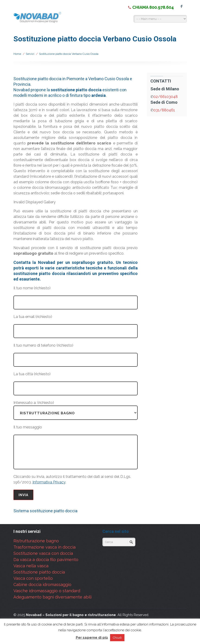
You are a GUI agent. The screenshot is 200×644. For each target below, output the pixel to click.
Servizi (30, 54)
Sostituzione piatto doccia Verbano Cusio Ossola (69, 54)
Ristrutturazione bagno (36, 541)
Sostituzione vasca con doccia (43, 553)
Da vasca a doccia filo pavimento (46, 560)
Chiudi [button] (117, 638)
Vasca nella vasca (31, 566)
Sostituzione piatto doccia (39, 572)
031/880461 (164, 110)
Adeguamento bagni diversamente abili (52, 597)
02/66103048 (166, 97)
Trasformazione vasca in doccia (44, 547)
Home (17, 54)
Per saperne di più (92, 638)
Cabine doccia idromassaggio (42, 584)
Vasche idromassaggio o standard (47, 591)
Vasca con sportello (33, 578)
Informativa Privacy (49, 482)
